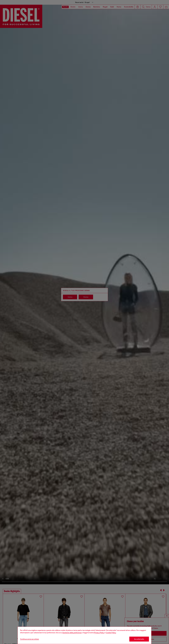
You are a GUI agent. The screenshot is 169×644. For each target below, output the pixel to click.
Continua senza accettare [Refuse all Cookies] (30, 639)
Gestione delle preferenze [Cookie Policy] (72, 633)
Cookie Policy (111, 633)
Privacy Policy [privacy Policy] (99, 633)
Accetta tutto (139, 639)
